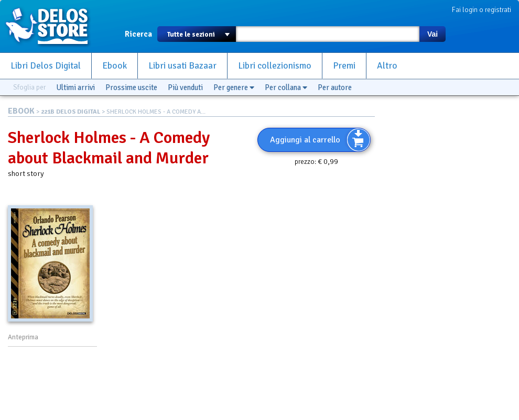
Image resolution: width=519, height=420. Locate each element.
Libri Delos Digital (46, 66)
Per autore (335, 87)
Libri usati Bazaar (182, 66)
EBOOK (21, 111)
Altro (387, 66)
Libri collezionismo (275, 66)
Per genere (234, 87)
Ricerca (138, 34)
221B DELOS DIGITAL (71, 112)
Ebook (115, 66)
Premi (344, 66)
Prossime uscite (131, 87)
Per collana (286, 87)
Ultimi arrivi (75, 87)
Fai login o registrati (482, 10)
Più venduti (185, 87)
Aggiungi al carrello (305, 140)
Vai (433, 34)
